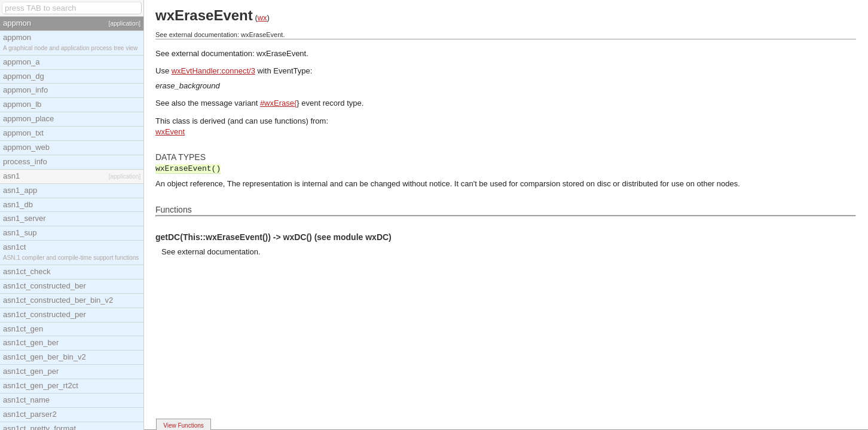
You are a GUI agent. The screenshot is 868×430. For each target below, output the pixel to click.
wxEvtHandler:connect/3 (213, 71)
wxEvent (170, 132)
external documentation (218, 252)
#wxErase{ (278, 103)
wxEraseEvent (281, 53)
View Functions (184, 426)
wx (262, 18)
